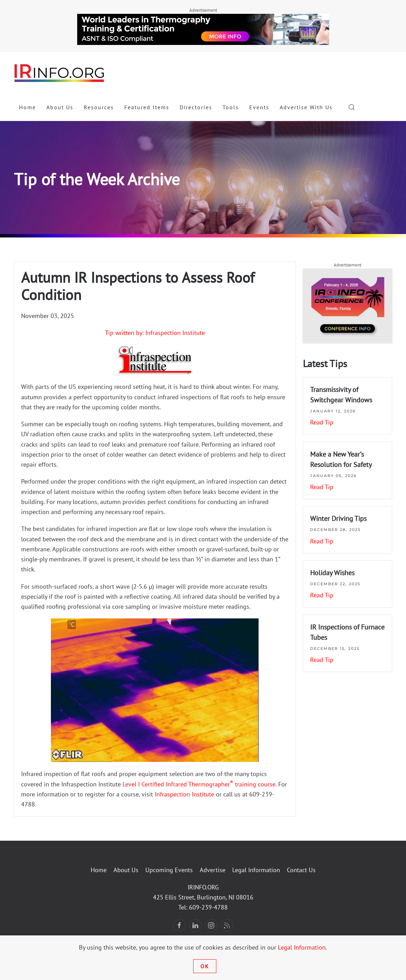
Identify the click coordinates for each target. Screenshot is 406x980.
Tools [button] (231, 107)
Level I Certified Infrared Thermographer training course (199, 784)
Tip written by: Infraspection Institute (155, 333)
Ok (205, 966)
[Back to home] (60, 73)
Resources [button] (99, 107)
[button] (352, 107)
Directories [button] (196, 107)
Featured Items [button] (147, 107)
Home (28, 107)
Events (259, 107)
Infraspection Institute (184, 794)
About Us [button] (60, 107)
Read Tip (322, 422)
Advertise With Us (306, 107)
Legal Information (256, 870)
